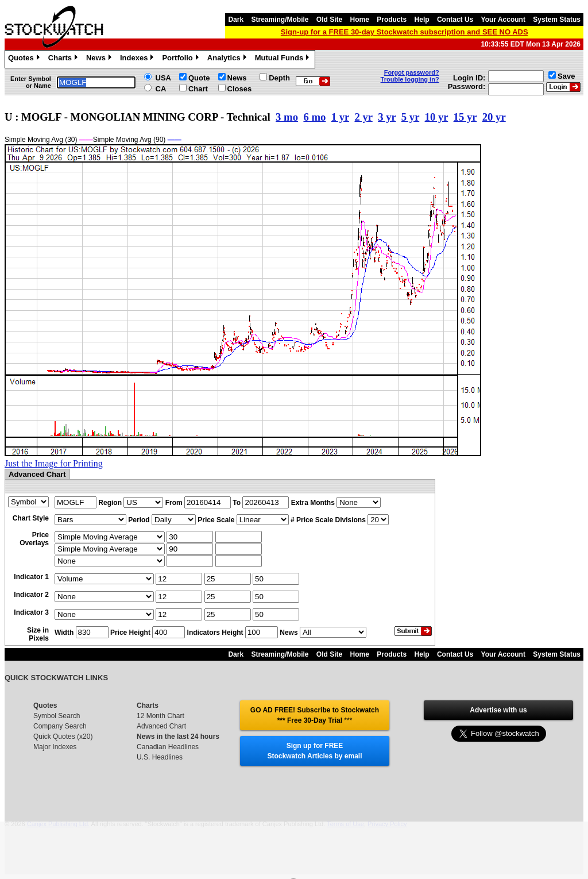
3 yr (387, 117)
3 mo (287, 117)
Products (392, 20)
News (100, 59)
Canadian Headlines (168, 747)
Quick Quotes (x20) (63, 737)
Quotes (25, 59)
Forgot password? (412, 72)
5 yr (410, 117)
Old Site (329, 20)
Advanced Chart (161, 726)
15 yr (465, 117)
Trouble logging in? (410, 79)
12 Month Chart (160, 716)
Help (422, 20)
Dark (236, 20)
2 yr (363, 117)
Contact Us (455, 20)
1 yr (340, 117)
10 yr (437, 117)
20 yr (494, 117)
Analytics (228, 59)
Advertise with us (498, 710)
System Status (557, 20)
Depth (279, 78)
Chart (198, 89)
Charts (64, 59)
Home (360, 20)
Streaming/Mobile (280, 20)
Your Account (503, 20)
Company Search (60, 726)
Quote (199, 78)
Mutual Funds (284, 59)
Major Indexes (55, 747)
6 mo (314, 117)
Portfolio (181, 59)
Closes (240, 89)
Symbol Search (57, 716)
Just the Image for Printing (54, 463)
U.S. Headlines (160, 757)
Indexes (138, 59)
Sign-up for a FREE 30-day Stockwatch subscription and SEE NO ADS (405, 32)
